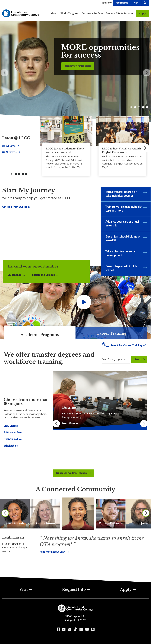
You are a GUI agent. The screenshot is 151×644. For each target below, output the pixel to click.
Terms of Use (44, 639)
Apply (142, 13)
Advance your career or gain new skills (123, 224)
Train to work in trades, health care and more (124, 209)
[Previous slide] (5, 478)
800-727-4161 (23, 615)
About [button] (54, 13)
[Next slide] (146, 478)
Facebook (58, 594)
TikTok (75, 594)
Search (145, 3)
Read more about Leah (52, 516)
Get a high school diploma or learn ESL (123, 239)
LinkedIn (81, 594)
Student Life (14, 275)
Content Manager (61, 639)
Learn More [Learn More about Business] (68, 424)
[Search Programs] (116, 360)
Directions (71, 615)
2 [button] (139, 107)
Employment (71, 620)
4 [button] (147, 107)
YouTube (87, 594)
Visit (136, 3)
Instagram (64, 594)
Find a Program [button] (70, 13)
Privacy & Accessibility (124, 610)
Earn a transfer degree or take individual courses (121, 194)
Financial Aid (11, 421)
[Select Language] (71, 627)
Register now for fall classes (78, 66)
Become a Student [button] (92, 13)
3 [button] (143, 107)
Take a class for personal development (120, 254)
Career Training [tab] (111, 333)
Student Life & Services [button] (119, 13)
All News (10, 146)
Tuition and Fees (13, 415)
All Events (11, 152)
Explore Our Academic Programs (73, 438)
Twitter (69, 594)
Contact (71, 610)
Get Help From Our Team (16, 207)
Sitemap (124, 615)
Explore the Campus (43, 275)
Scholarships (11, 428)
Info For (106, 3)
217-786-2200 (23, 610)
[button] (4, 73)
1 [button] (135, 107)
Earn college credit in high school (121, 269)
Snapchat (93, 594)
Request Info (122, 3)
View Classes (11, 408)
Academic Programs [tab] (40, 335)
